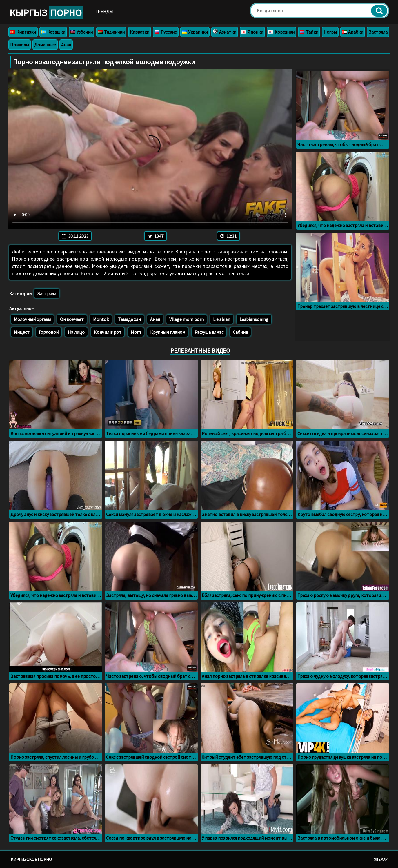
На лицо (76, 332)
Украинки (195, 32)
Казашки (53, 32)
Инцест (22, 332)
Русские (166, 32)
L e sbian (222, 319)
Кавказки (140, 32)
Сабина (240, 332)
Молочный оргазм (32, 319)
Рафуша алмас (209, 332)
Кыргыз (46, 13)
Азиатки (225, 32)
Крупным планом (168, 332)
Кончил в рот (108, 332)
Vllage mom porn (187, 319)
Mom (136, 332)
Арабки (353, 32)
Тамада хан (129, 319)
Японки (252, 32)
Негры (330, 32)
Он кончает (72, 319)
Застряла (378, 32)
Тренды (104, 11)
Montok (101, 319)
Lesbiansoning (254, 319)
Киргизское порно (31, 859)
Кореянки (281, 32)
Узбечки (82, 32)
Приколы (20, 45)
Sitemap (381, 859)
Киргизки (23, 32)
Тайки (309, 32)
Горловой (49, 332)
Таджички (111, 32)
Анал (66, 45)
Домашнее (45, 45)
